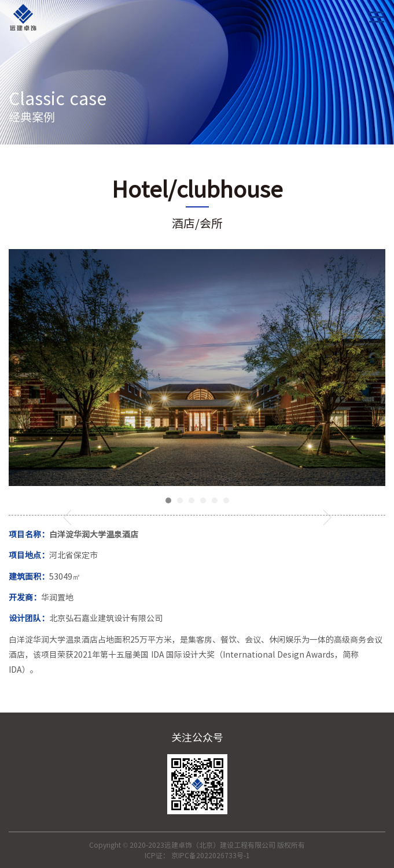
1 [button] (168, 500)
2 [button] (180, 500)
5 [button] (215, 500)
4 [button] (203, 500)
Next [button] (327, 517)
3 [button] (192, 500)
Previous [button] (67, 517)
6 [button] (226, 500)
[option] (197, 368)
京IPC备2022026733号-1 (211, 855)
